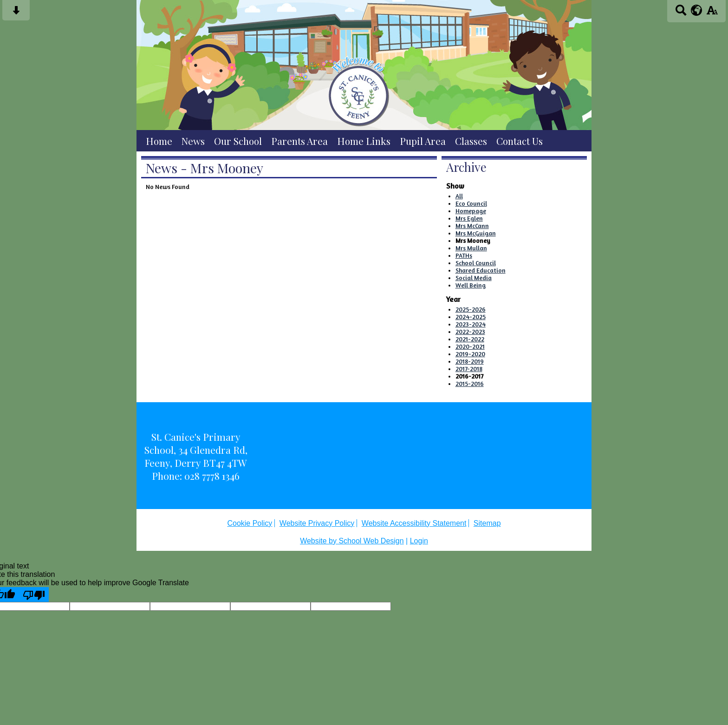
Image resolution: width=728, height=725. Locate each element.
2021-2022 (470, 339)
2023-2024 (471, 324)
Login (419, 541)
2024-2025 (471, 317)
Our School (238, 141)
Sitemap (487, 523)
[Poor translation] (34, 594)
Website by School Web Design (352, 541)
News (193, 141)
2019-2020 (470, 354)
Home (159, 141)
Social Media (474, 278)
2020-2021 (470, 346)
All (459, 196)
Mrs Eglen (469, 218)
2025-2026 (471, 309)
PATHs (464, 255)
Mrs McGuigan (476, 233)
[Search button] (681, 13)
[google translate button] (697, 10)
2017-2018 (469, 369)
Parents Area (299, 141)
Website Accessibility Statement (414, 523)
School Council (476, 263)
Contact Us (520, 141)
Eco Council (471, 203)
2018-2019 (470, 361)
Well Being (471, 285)
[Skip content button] (16, 13)
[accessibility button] (712, 13)
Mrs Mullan (471, 248)
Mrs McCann (472, 226)
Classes (471, 141)
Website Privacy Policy (317, 523)
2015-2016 (470, 384)
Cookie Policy (250, 523)
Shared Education (481, 270)
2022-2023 (470, 332)
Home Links (364, 141)
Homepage (471, 211)
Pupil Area (423, 141)
